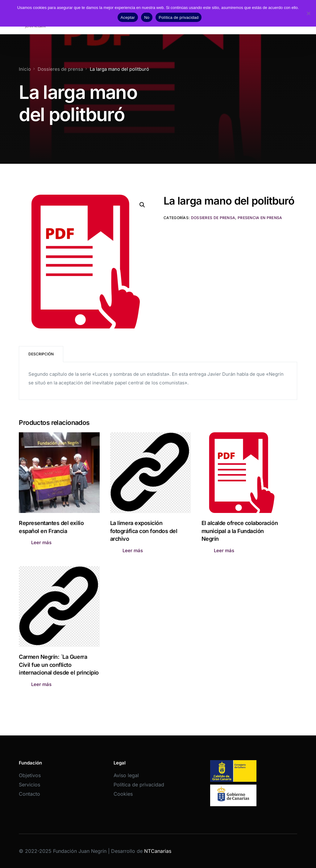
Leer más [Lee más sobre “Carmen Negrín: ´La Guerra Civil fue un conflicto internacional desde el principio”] (41, 684)
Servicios (29, 785)
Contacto (29, 794)
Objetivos (30, 775)
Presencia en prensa (260, 218)
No (147, 17)
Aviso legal (126, 775)
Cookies (123, 794)
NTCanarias (158, 851)
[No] (308, 13)
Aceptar (128, 17)
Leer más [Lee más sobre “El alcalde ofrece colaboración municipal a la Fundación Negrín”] (224, 550)
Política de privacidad (139, 785)
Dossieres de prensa (213, 218)
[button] (142, 205)
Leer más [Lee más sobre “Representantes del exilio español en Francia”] (41, 542)
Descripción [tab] (41, 354)
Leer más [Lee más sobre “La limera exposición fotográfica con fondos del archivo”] (133, 550)
